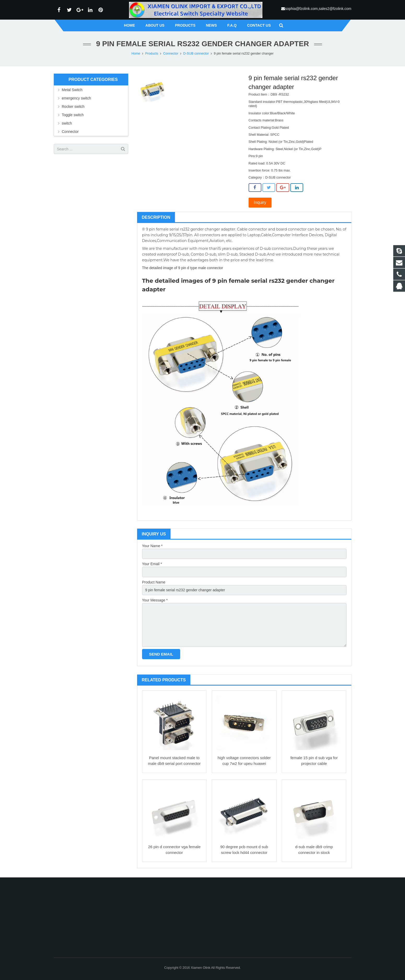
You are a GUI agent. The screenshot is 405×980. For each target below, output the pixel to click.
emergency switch (77, 98)
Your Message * (155, 600)
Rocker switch (73, 107)
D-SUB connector (196, 54)
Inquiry (260, 202)
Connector (171, 54)
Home (136, 54)
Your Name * (152, 546)
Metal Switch (72, 90)
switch (67, 123)
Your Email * (152, 564)
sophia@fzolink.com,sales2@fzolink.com (318, 9)
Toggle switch (73, 115)
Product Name (154, 582)
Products (152, 54)
